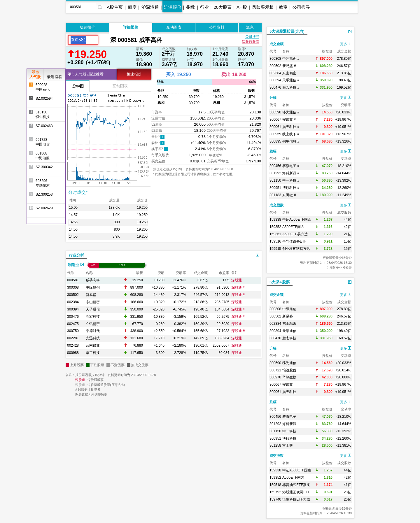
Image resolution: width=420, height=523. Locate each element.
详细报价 (131, 27)
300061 (275, 127)
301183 (275, 195)
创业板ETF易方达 (296, 249)
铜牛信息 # (291, 141)
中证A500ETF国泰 (297, 220)
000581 (73, 280)
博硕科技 (289, 438)
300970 (275, 377)
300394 (73, 309)
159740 (275, 499)
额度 (132, 7)
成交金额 (276, 44)
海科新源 (289, 424)
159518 (275, 485)
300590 (275, 112)
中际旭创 (93, 287)
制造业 (76, 265)
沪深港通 (150, 7)
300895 (275, 141)
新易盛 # (289, 66)
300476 (73, 317)
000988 (73, 353)
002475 (73, 324)
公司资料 (217, 27)
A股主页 (115, 7)
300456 (275, 166)
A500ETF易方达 (295, 234)
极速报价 (87, 27)
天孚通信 (93, 309)
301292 (275, 173)
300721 (275, 370)
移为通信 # (291, 112)
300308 (73, 287)
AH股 (242, 7)
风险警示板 (263, 7)
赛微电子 (289, 417)
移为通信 (289, 363)
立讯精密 (93, 324)
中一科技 (289, 431)
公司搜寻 (301, 7)
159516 (275, 241)
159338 (275, 220)
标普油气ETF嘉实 (296, 485)
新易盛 (91, 295)
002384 (73, 302)
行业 (204, 7)
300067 (275, 120)
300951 (275, 188)
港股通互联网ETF (296, 492)
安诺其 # (289, 120)
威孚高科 (93, 280)
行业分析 (76, 255)
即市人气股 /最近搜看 (85, 74)
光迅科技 (93, 338)
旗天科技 (289, 392)
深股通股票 (251, 42)
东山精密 (93, 302)
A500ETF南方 (293, 227)
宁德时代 (93, 331)
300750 (73, 331)
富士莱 (288, 445)
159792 (275, 492)
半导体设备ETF (294, 241)
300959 (275, 134)
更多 (346, 44)
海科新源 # (291, 173)
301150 (275, 180)
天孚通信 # (291, 80)
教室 (283, 7)
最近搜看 (55, 77)
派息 (250, 27)
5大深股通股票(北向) (287, 31)
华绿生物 (289, 377)
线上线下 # (291, 134)
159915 (275, 249)
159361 (275, 234)
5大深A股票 (280, 282)
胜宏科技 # (291, 87)
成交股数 (276, 205)
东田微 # (289, 195)
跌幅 (273, 151)
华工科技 (93, 353)
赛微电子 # (291, 166)
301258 (275, 445)
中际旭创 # (291, 59)
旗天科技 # (291, 127)
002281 (73, 338)
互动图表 (174, 27)
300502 (73, 295)
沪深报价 (173, 7)
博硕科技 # (291, 188)
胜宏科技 (93, 317)
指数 (191, 7)
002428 (73, 345)
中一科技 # (291, 180)
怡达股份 (289, 370)
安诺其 (288, 385)
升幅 (273, 98)
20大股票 (223, 7)
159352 (275, 227)
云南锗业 (93, 345)
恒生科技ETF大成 (296, 499)
